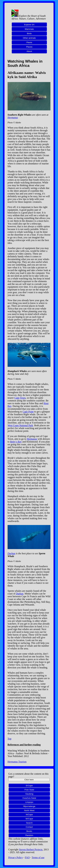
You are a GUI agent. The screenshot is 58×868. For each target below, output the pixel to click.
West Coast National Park (20, 425)
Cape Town (20, 398)
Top (10, 739)
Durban (11, 553)
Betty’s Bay (16, 442)
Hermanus (13, 118)
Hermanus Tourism (17, 762)
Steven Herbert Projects (31, 850)
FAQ (27, 857)
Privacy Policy (16, 857)
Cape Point (28, 412)
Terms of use (38, 857)
